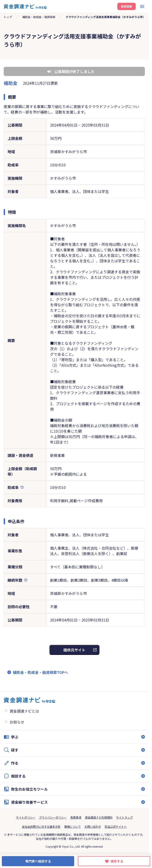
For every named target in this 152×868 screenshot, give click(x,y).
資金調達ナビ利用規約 (99, 817)
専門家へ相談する (38, 861)
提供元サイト (74, 650)
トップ (8, 17)
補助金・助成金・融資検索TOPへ (40, 672)
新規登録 (127, 6)
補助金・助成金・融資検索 (39, 17)
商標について (73, 826)
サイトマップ (124, 817)
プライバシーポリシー (53, 817)
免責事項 (76, 817)
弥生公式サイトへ (116, 826)
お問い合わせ (93, 826)
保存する (117, 861)
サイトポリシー (26, 817)
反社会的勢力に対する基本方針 (41, 826)
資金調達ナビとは (24, 711)
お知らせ (17, 722)
